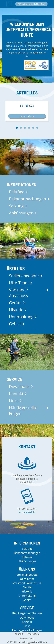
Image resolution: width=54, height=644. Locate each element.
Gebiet (15, 324)
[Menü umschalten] (10, 4)
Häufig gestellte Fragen (23, 410)
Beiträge (17, 192)
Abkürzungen (21, 213)
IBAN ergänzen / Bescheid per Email (31, 4)
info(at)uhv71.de (27, 512)
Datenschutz (27, 638)
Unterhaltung (21, 317)
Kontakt (16, 394)
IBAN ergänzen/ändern (27, 613)
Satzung (16, 206)
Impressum (33, 634)
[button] (17, 128)
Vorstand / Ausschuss (18, 293)
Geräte (15, 303)
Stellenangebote (24, 276)
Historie (16, 310)
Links (14, 401)
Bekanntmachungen (27, 199)
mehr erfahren (27, 116)
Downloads (19, 386)
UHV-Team (19, 283)
